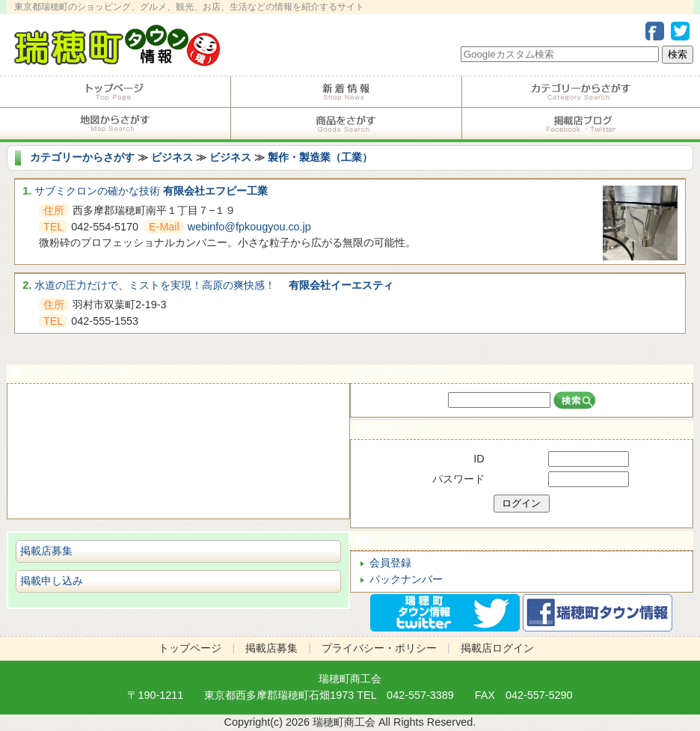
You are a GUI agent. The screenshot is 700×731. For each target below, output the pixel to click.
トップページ (115, 92)
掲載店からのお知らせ (346, 92)
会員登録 (390, 563)
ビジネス (172, 157)
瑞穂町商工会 (350, 679)
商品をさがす (346, 123)
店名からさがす (522, 374)
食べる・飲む (178, 401)
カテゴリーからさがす (581, 92)
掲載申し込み (52, 581)
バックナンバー (406, 579)
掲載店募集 (46, 551)
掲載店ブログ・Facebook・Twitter (581, 123)
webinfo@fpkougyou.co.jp (249, 227)
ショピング (178, 468)
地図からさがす (115, 123)
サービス (178, 434)
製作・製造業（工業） (320, 157)
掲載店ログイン (522, 430)
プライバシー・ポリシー (379, 648)
